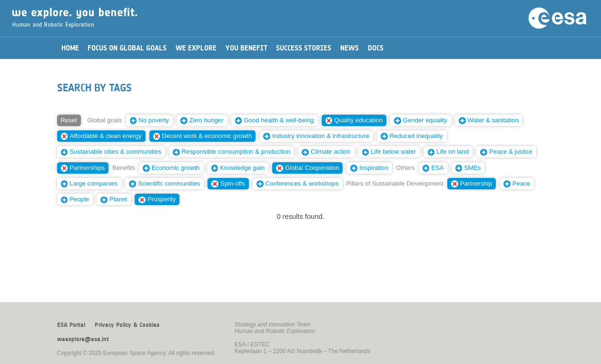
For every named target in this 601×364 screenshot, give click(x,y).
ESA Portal (71, 325)
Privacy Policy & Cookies (127, 325)
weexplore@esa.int (83, 339)
